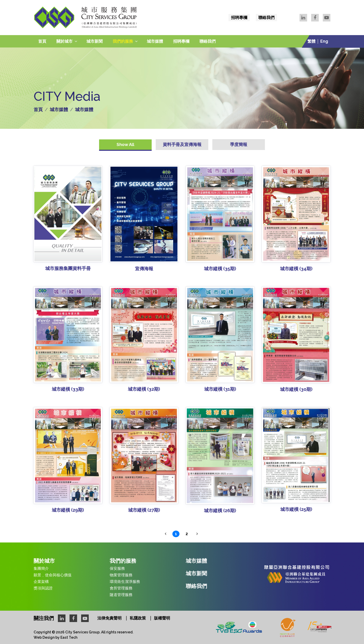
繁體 (311, 41)
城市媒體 (155, 41)
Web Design (44, 637)
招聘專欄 (239, 18)
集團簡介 (41, 568)
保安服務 (117, 568)
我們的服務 (123, 41)
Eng (324, 41)
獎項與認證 (43, 588)
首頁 (42, 41)
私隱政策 (138, 618)
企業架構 (41, 582)
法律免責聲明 (109, 618)
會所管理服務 (121, 588)
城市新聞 (95, 41)
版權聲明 (162, 618)
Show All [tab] (125, 144)
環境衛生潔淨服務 (125, 582)
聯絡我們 (266, 18)
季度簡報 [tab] (239, 144)
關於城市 (64, 41)
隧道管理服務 (121, 595)
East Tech (69, 637)
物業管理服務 (121, 575)
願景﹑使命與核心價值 (53, 575)
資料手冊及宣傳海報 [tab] (182, 144)
